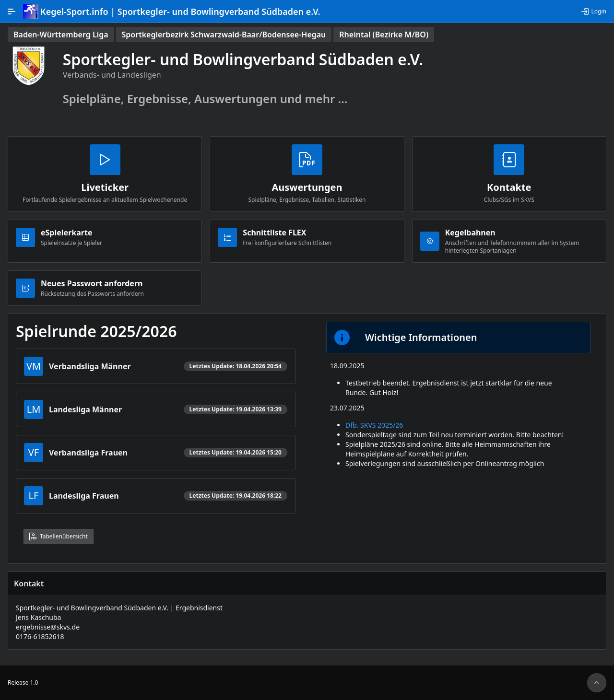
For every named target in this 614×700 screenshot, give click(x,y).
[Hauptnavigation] (12, 12)
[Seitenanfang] (597, 683)
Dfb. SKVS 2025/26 (374, 425)
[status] (61, 35)
